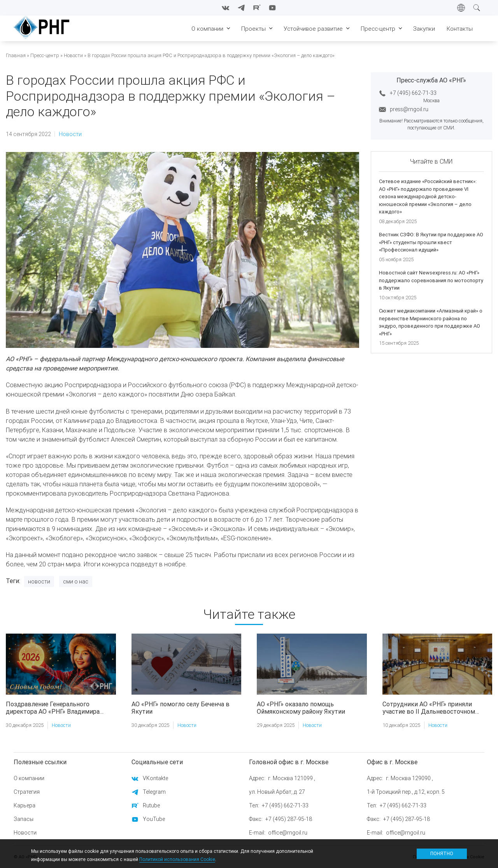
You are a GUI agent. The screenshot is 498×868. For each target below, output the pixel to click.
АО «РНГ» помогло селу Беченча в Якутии (181, 708)
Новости (73, 55)
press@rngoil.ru (409, 109)
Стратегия (27, 792)
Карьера (25, 805)
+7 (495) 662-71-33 (413, 93)
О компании (29, 778)
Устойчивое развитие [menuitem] (313, 29)
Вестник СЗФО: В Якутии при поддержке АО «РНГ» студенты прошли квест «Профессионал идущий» (431, 242)
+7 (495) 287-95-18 (289, 819)
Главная (16, 55)
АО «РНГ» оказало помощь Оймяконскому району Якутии (301, 708)
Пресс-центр (45, 55)
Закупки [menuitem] (424, 29)
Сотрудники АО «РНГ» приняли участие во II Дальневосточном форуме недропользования (429, 708)
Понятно (442, 853)
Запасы (24, 819)
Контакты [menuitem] (460, 29)
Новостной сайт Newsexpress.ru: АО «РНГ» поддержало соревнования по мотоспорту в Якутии (431, 280)
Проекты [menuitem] (253, 29)
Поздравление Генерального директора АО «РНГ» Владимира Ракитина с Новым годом (53, 708)
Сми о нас (76, 582)
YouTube (154, 819)
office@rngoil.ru (288, 833)
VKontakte (155, 778)
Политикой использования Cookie (177, 859)
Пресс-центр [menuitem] (378, 29)
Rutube (151, 805)
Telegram (154, 792)
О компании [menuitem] (207, 29)
